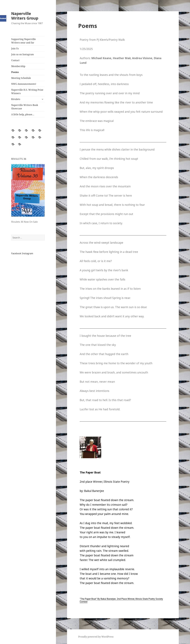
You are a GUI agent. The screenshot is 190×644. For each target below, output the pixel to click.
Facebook (16, 253)
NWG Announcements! (24, 84)
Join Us (15, 48)
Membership (18, 66)
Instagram (27, 253)
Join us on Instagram (23, 54)
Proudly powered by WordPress (96, 637)
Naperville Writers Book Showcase (25, 107)
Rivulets (16, 99)
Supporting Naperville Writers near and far (24, 41)
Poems (15, 72)
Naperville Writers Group (25, 16)
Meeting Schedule (21, 78)
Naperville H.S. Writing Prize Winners (27, 92)
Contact (15, 60)
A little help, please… (23, 114)
